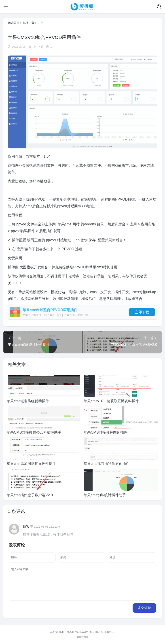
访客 (26, 526)
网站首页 (14, 23)
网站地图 (82, 637)
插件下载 (29, 23)
